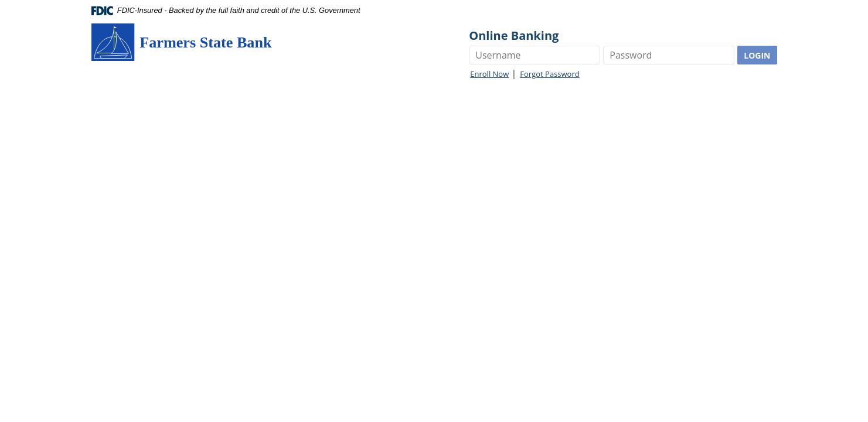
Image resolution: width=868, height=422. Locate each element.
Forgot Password (549, 74)
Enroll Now (489, 74)
